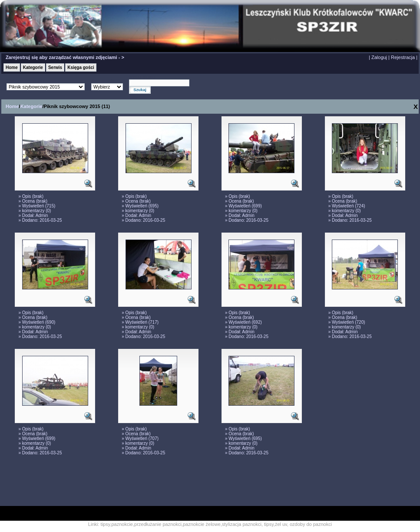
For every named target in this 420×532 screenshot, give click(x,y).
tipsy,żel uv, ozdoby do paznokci (298, 524)
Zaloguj (379, 57)
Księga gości (81, 67)
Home (12, 67)
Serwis (55, 67)
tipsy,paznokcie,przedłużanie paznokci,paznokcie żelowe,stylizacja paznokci (181, 524)
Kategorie (33, 67)
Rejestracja (403, 57)
